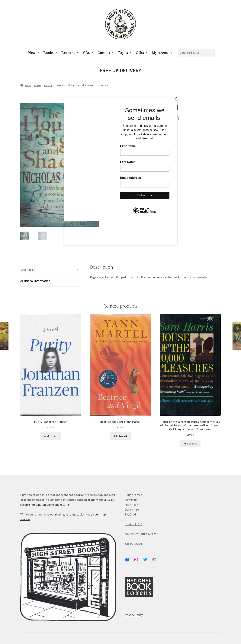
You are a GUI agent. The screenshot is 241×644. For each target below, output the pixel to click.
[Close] (176, 98)
